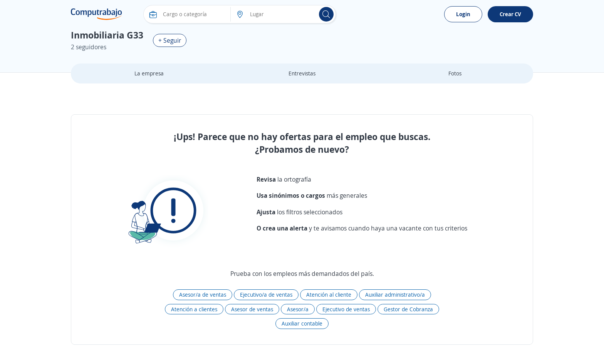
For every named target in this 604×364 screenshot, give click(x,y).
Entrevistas (302, 73)
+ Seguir (170, 40)
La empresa (149, 73)
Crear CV (510, 14)
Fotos (455, 73)
